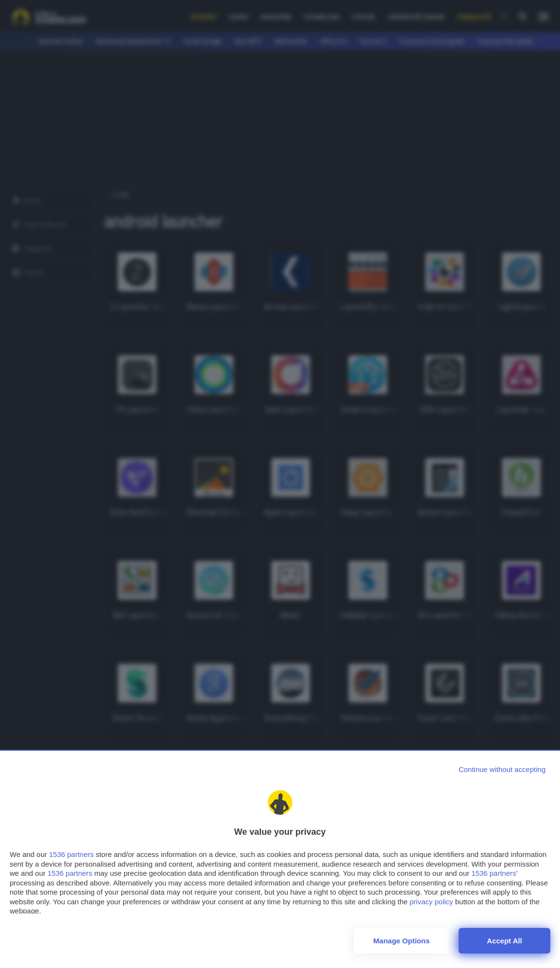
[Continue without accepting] (502, 769)
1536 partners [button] (71, 854)
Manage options (401, 941)
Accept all (505, 941)
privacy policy (432, 902)
